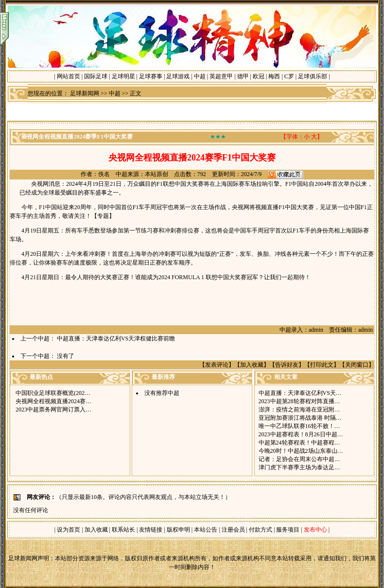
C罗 (289, 76)
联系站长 (123, 530)
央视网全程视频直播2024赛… (53, 401)
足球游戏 (178, 76)
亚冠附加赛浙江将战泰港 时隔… (300, 418)
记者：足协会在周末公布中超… (299, 459)
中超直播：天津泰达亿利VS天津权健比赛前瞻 (116, 339)
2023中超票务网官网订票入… (53, 410)
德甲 (243, 76)
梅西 (274, 76)
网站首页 (69, 76)
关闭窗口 (357, 365)
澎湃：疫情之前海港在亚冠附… (299, 410)
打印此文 (322, 365)
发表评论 (217, 365)
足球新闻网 (85, 93)
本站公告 (206, 530)
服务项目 (287, 530)
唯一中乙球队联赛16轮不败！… (299, 426)
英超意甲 (221, 76)
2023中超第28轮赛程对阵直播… (299, 401)
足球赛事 (151, 76)
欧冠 (259, 76)
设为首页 (69, 530)
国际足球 (96, 76)
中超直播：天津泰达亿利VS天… (300, 393)
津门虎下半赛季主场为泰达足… (299, 467)
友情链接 (151, 530)
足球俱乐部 (313, 76)
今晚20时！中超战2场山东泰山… (301, 451)
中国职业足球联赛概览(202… (53, 393)
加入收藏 (252, 365)
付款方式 (261, 530)
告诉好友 (287, 365)
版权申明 (178, 530)
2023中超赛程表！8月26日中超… (301, 434)
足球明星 (123, 76)
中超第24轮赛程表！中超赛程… (299, 443)
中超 (200, 76)
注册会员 (234, 530)
